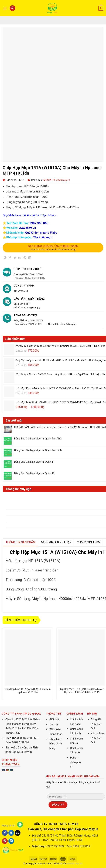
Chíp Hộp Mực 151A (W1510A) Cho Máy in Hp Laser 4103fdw (28, 691)
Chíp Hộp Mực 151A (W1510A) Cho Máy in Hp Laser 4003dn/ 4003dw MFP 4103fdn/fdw (82, 691)
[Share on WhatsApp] (5, 258)
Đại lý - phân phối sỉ (76, 762)
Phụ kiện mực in (61, 180)
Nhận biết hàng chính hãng (56, 744)
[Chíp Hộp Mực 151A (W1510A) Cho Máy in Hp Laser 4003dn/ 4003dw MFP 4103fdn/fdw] (82, 657)
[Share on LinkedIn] (30, 258)
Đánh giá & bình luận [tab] (56, 542)
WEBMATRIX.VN (74, 864)
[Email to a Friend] (20, 258)
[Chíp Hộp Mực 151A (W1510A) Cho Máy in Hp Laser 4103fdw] (28, 657)
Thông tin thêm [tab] (89, 542)
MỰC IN (47, 180)
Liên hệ (54, 725)
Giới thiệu (55, 719)
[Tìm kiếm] (12, 8)
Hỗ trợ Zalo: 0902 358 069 (98, 738)
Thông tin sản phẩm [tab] (20, 542)
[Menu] (5, 8)
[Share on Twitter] (15, 258)
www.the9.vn (27, 228)
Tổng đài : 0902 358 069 (96, 724)
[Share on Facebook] (10, 258)
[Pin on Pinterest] (25, 258)
